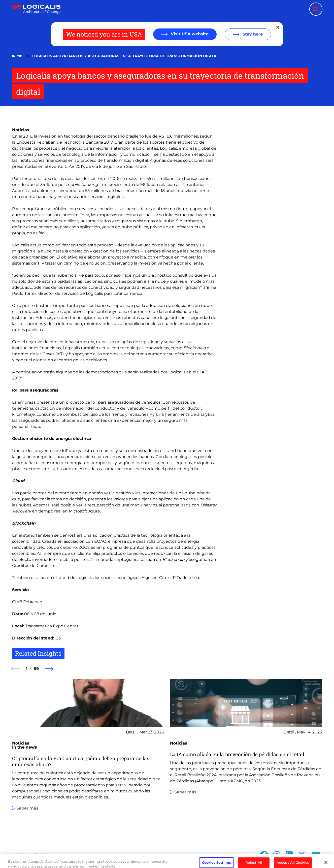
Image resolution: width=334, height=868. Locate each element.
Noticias (21, 130)
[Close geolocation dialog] (278, 27)
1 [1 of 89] (27, 669)
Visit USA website (189, 34)
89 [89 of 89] (36, 669)
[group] (88, 758)
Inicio (17, 56)
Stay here (252, 34)
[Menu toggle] (316, 9)
